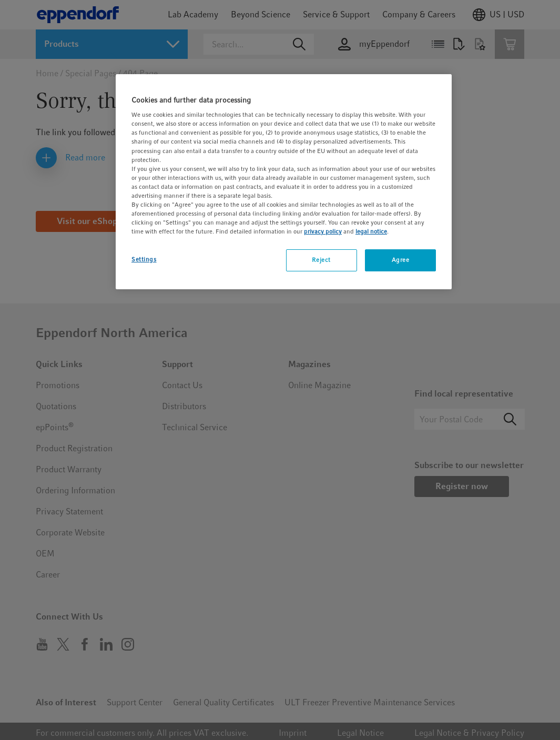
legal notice (371, 231)
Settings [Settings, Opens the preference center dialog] (144, 259)
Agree (401, 260)
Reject (321, 260)
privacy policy (323, 231)
